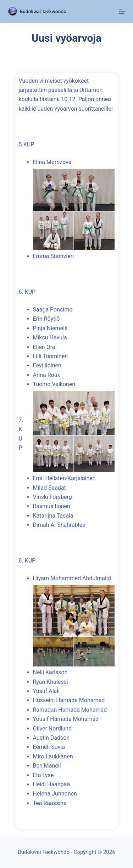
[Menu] (122, 11)
